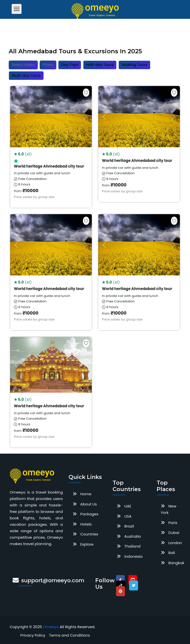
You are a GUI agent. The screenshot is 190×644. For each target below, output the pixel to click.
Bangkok (176, 563)
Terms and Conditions (69, 635)
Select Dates (23, 65)
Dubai (174, 533)
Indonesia (134, 556)
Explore (87, 544)
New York (169, 509)
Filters (48, 65)
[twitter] (134, 585)
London (175, 543)
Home (86, 494)
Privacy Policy (33, 635)
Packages (89, 514)
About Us (89, 504)
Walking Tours (134, 65)
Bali (172, 553)
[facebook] (120, 580)
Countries (89, 534)
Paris (173, 523)
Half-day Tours (100, 65)
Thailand (132, 546)
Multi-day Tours (26, 75)
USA (128, 516)
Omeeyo (51, 627)
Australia (133, 536)
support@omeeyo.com (53, 580)
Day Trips (70, 65)
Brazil (129, 526)
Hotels (86, 524)
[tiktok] (121, 585)
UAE (128, 506)
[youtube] (133, 580)
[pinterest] (120, 591)
